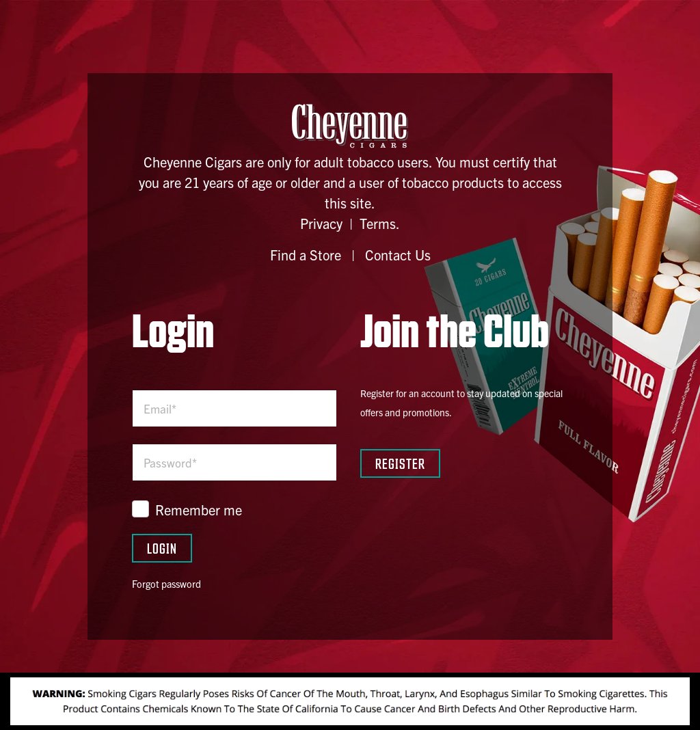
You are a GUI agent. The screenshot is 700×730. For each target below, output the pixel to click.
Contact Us (398, 255)
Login (162, 548)
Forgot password (166, 584)
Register (400, 463)
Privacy (321, 223)
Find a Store (306, 255)
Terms (378, 223)
